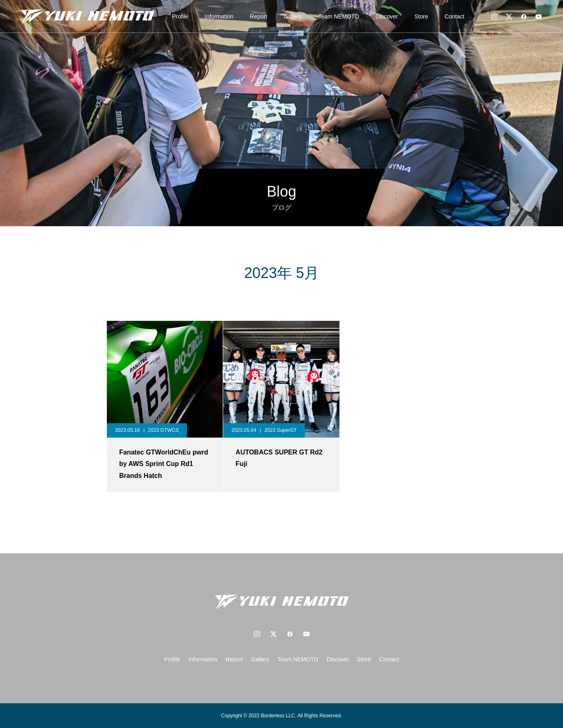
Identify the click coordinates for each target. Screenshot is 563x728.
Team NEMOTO (339, 16)
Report (258, 16)
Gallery (293, 16)
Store (421, 16)
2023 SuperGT (280, 430)
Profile (180, 16)
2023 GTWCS (163, 430)
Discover (387, 16)
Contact (455, 16)
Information (219, 16)
